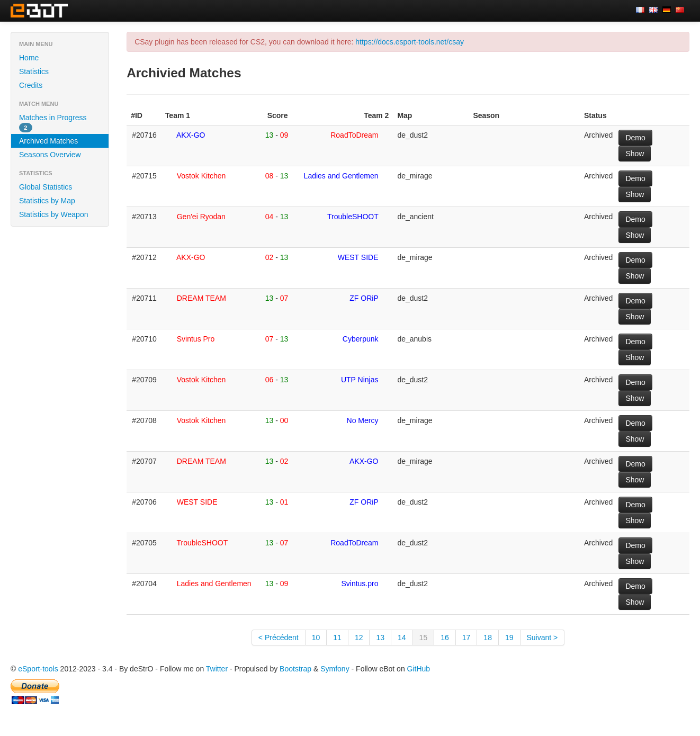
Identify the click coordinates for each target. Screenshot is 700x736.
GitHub (419, 669)
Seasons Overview (50, 155)
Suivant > (542, 638)
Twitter (217, 669)
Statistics (34, 71)
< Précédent (279, 638)
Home (29, 58)
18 (488, 638)
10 (316, 638)
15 (424, 638)
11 (337, 638)
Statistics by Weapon (53, 214)
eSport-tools (38, 669)
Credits (31, 85)
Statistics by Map (47, 201)
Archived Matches (48, 141)
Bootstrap (295, 669)
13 (380, 638)
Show (635, 154)
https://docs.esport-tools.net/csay (410, 42)
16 (445, 638)
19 (509, 638)
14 (402, 638)
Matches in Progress (53, 123)
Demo (635, 138)
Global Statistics (46, 187)
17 (466, 638)
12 (359, 638)
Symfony (335, 669)
